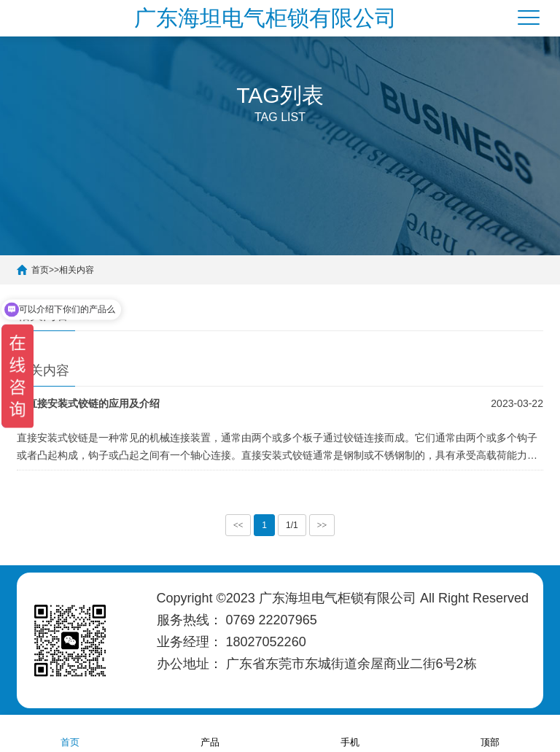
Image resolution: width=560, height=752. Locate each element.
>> (322, 525)
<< (238, 525)
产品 (210, 733)
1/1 (292, 525)
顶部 (490, 733)
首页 (70, 733)
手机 (350, 733)
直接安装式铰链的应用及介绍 (93, 403)
